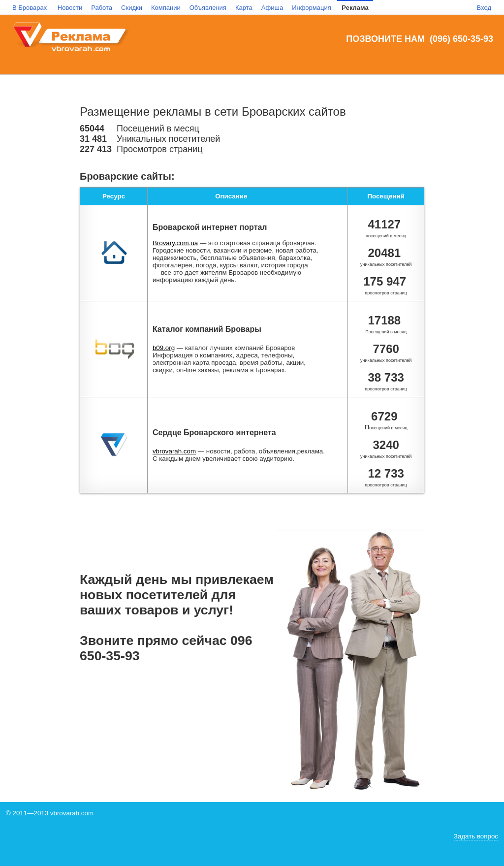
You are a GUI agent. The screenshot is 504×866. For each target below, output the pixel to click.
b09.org (164, 348)
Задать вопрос (476, 836)
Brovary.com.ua (175, 243)
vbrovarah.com (174, 451)
